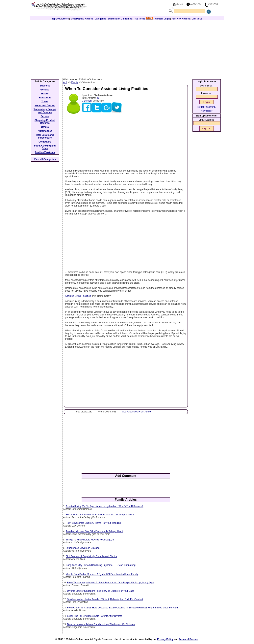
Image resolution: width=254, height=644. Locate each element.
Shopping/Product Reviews (45, 122)
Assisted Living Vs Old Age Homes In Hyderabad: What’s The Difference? (105, 506)
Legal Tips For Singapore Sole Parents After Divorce (95, 616)
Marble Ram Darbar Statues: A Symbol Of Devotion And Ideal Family (102, 574)
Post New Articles (181, 19)
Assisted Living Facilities (78, 296)
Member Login (162, 19)
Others (45, 127)
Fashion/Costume (45, 152)
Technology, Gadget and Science (45, 111)
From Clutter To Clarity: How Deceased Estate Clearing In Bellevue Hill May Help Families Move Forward (122, 608)
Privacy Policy (165, 639)
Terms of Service (189, 639)
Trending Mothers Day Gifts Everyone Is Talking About (94, 531)
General (45, 90)
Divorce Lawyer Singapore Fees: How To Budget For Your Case (101, 591)
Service (45, 116)
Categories (100, 19)
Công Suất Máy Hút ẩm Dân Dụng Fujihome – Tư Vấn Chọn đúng (101, 565)
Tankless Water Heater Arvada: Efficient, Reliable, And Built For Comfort (105, 599)
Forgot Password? (206, 107)
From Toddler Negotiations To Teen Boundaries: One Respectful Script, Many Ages (111, 583)
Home (180, 4)
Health (45, 94)
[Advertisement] (127, 48)
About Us (196, 4)
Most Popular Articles (82, 19)
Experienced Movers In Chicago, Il (84, 548)
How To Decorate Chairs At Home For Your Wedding (93, 523)
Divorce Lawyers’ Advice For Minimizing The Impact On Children (101, 624)
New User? (206, 111)
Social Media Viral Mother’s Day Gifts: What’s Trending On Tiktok (100, 515)
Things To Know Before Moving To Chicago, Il (90, 540)
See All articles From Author (137, 412)
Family (75, 82)
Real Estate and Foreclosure (45, 136)
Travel (45, 102)
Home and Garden (45, 106)
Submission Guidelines (120, 19)
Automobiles (45, 131)
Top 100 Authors (60, 19)
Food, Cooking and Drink (45, 147)
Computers (45, 142)
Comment (87, 101)
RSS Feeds (143, 19)
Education (45, 98)
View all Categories (45, 159)
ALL (65, 82)
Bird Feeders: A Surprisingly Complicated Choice (91, 556)
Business (45, 86)
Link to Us (197, 19)
